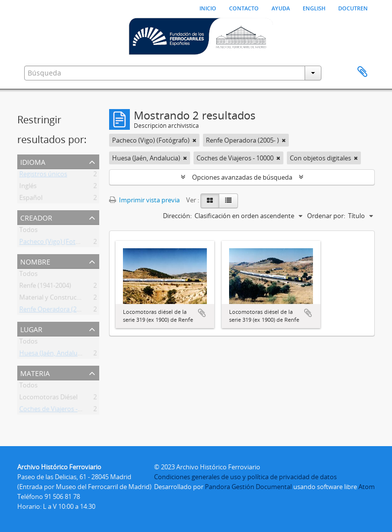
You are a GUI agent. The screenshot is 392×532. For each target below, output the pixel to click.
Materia (35, 372)
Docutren (353, 7)
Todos (28, 231)
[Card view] (210, 201)
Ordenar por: (326, 216)
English (314, 7)
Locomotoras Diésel (48, 399)
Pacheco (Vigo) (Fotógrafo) (58, 243)
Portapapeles (362, 72)
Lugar (31, 328)
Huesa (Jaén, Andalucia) (53, 355)
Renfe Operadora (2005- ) (56, 311)
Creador (36, 217)
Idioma (33, 161)
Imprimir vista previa (144, 200)
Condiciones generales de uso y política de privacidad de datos (245, 477)
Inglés (28, 188)
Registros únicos (43, 176)
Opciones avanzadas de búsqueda (242, 177)
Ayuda (281, 7)
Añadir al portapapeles (202, 313)
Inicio (208, 7)
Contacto (244, 7)
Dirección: (177, 216)
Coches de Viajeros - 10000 (58, 411)
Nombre (35, 261)
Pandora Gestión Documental (248, 487)
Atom (367, 487)
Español (31, 199)
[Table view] (228, 201)
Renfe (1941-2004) (45, 287)
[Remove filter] (195, 140)
